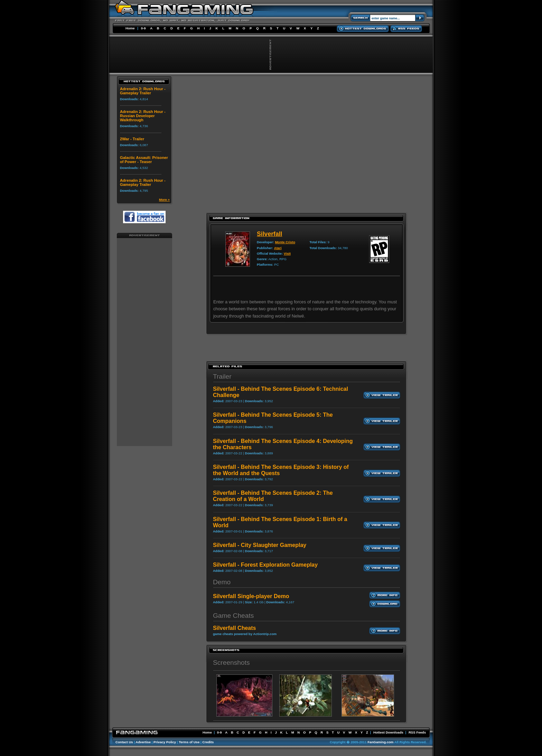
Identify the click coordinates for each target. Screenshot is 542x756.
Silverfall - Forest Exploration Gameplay (265, 565)
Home (130, 28)
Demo (222, 582)
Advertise (143, 742)
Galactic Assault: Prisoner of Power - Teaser (144, 160)
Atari (278, 248)
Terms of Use (189, 742)
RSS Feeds (417, 732)
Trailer (222, 376)
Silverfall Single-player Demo (251, 596)
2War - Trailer (132, 139)
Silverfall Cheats (235, 628)
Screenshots (231, 663)
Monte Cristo (285, 242)
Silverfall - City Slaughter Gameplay (260, 545)
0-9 (143, 28)
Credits (208, 742)
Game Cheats (233, 616)
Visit (287, 253)
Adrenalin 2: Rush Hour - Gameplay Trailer (143, 91)
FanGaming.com (380, 742)
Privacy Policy (165, 742)
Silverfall (269, 234)
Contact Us (124, 742)
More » (164, 200)
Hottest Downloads (388, 732)
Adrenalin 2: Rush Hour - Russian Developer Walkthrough (143, 116)
